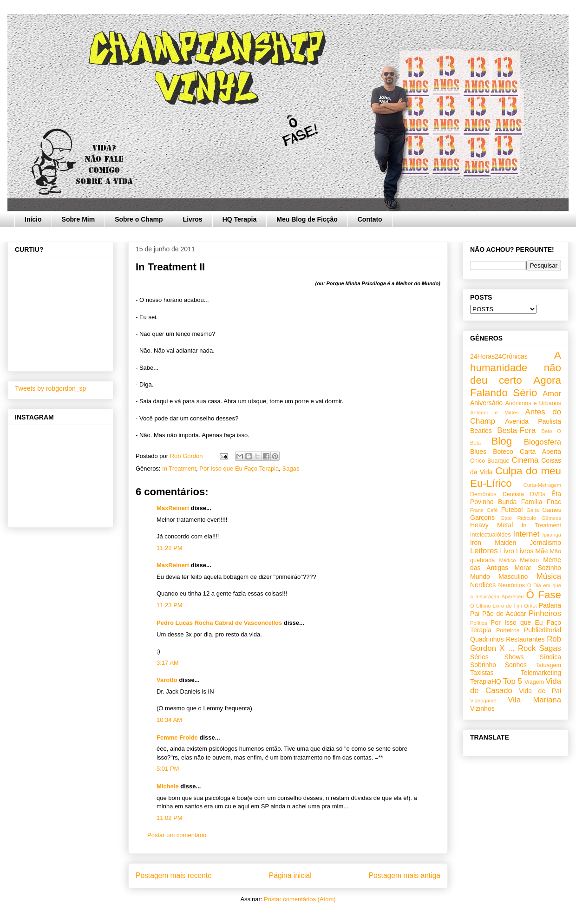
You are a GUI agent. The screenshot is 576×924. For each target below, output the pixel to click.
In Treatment (179, 469)
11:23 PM (170, 605)
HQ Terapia (240, 219)
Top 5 (513, 681)
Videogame (483, 701)
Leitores (484, 551)
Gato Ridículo (518, 518)
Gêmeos (551, 518)
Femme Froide (177, 737)
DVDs (538, 494)
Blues (478, 452)
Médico (507, 560)
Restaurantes (525, 639)
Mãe (541, 551)
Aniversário (486, 403)
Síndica (550, 657)
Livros (193, 219)
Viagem (534, 682)
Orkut (530, 606)
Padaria (550, 605)
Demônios (483, 494)
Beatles (481, 431)
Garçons (482, 518)
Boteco (503, 452)
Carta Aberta (540, 452)
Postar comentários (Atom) (300, 899)
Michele (168, 786)
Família (532, 502)
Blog (501, 441)
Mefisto (529, 560)
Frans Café (484, 510)
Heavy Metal (491, 525)
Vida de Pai (540, 691)
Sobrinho (483, 665)
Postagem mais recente (174, 875)
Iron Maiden (493, 543)
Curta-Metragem (542, 485)
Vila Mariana (534, 700)
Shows (514, 657)
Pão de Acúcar (504, 614)
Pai (475, 614)
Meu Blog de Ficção (307, 219)
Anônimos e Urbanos (533, 403)
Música (549, 576)
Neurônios (512, 585)
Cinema (525, 460)
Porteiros (508, 630)
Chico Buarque (490, 461)
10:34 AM (169, 720)
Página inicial (290, 875)
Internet (527, 534)
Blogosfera (543, 442)
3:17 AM (168, 663)
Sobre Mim (79, 219)
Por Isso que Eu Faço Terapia (239, 469)
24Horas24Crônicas (499, 356)
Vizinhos (482, 708)
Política (479, 623)
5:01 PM (168, 769)
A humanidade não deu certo (516, 368)
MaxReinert (173, 508)
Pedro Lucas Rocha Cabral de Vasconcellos (219, 623)
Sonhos (516, 665)
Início (33, 219)
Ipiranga (552, 535)
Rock (527, 648)
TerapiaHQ (486, 682)
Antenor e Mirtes (494, 413)
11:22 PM (170, 548)
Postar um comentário (177, 835)
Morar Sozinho (538, 568)
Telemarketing (541, 673)
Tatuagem (548, 665)
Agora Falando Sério (516, 387)
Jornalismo (545, 543)
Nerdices (483, 585)
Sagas (291, 469)
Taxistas (482, 673)
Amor (552, 394)
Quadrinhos (487, 639)
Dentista (513, 494)
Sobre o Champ (139, 219)
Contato (370, 219)
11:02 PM (170, 818)
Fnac (554, 502)
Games (552, 510)
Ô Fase (544, 595)
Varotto (167, 680)
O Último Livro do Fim (496, 606)
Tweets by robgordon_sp (50, 388)
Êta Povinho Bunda (516, 498)
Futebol (512, 510)
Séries (479, 657)
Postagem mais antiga (405, 875)
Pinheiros (545, 613)
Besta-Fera (516, 430)
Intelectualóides (491, 535)
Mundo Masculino (499, 577)
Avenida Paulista (533, 421)
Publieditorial (543, 630)
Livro (507, 551)
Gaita (533, 510)
